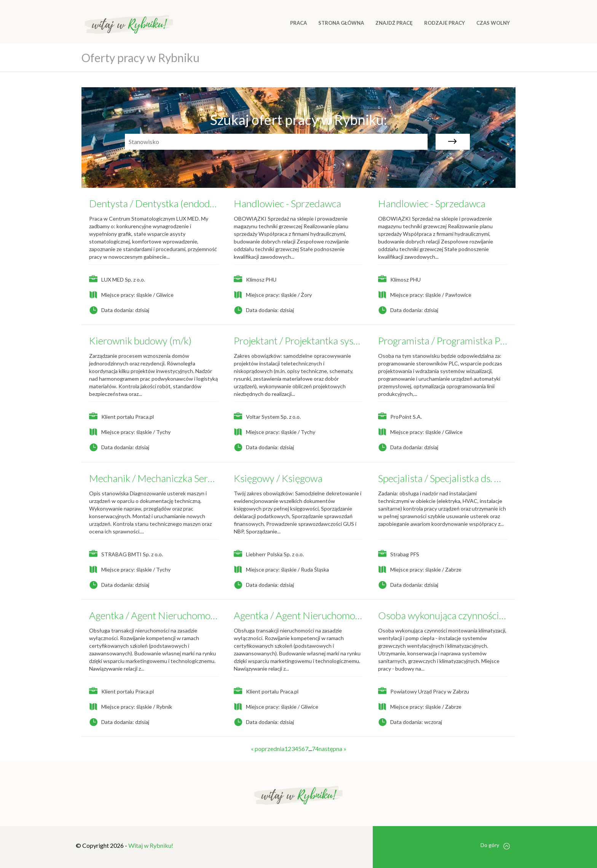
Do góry (495, 845)
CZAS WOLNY (493, 23)
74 (315, 749)
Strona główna (341, 23)
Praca (298, 23)
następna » (333, 749)
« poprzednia (268, 749)
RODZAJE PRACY (445, 23)
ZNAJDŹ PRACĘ (394, 23)
